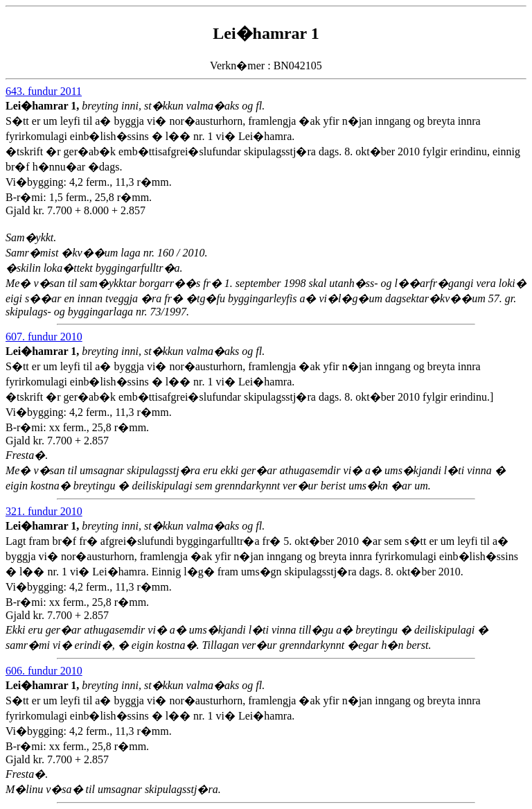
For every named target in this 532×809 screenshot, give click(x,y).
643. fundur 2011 (44, 91)
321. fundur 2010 (44, 511)
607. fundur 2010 (44, 337)
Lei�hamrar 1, (44, 106)
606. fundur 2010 (44, 671)
